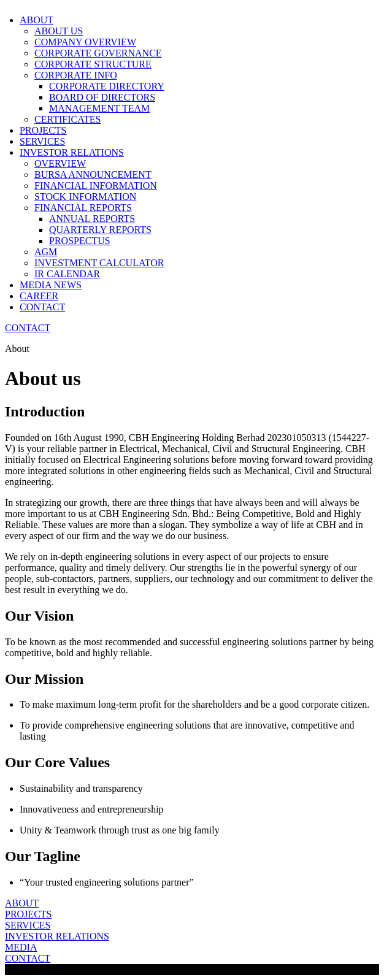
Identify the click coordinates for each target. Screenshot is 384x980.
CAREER (39, 296)
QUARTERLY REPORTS (100, 230)
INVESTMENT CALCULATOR (99, 263)
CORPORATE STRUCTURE (93, 64)
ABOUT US (59, 31)
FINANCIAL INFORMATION (96, 186)
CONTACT (42, 307)
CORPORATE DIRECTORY (107, 86)
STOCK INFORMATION (85, 197)
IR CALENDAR (67, 274)
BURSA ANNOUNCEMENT (93, 174)
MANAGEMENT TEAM (99, 108)
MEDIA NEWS (51, 285)
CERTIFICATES (67, 119)
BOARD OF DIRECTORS (102, 97)
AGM (46, 252)
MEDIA (21, 947)
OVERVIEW (60, 163)
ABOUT (22, 903)
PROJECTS (43, 130)
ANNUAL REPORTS (92, 219)
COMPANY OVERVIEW (85, 42)
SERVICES (42, 141)
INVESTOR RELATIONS (57, 936)
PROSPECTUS (80, 241)
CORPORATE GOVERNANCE (98, 53)
